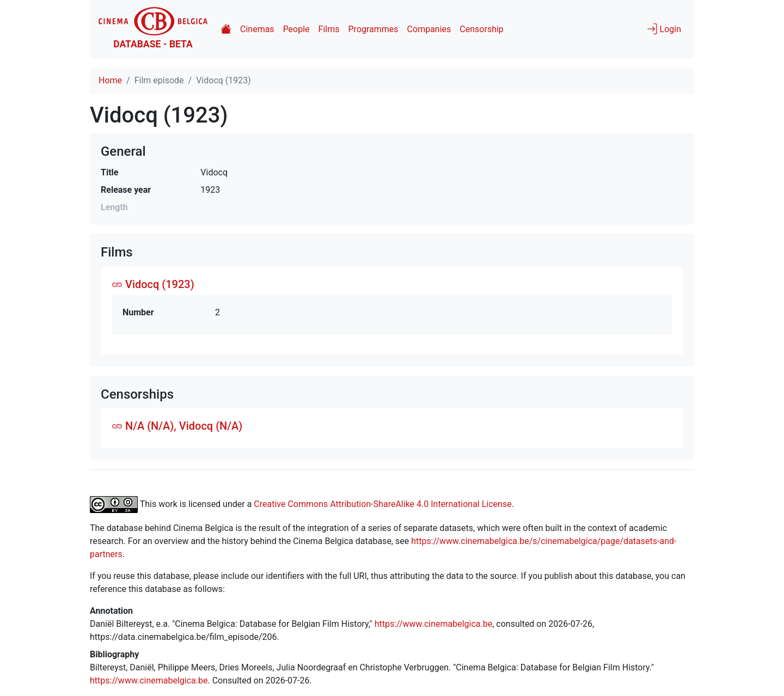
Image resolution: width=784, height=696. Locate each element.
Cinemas (257, 29)
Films (329, 29)
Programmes (373, 29)
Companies (429, 29)
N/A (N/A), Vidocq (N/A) (177, 426)
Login (664, 29)
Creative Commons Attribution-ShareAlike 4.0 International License (382, 504)
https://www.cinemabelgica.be (434, 624)
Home (110, 80)
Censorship (481, 29)
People (296, 29)
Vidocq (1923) (153, 284)
